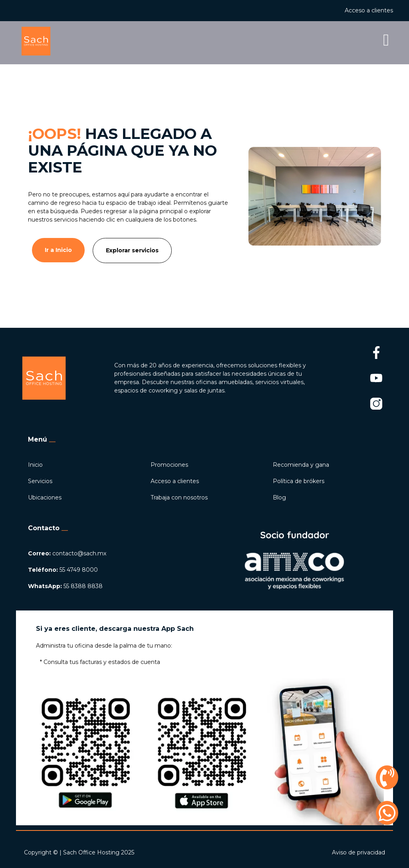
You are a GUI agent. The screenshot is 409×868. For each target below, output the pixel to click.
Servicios (40, 481)
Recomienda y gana (301, 465)
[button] (267, 41)
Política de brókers (299, 481)
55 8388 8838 (65, 586)
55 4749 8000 (63, 570)
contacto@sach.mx (67, 553)
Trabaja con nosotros (179, 497)
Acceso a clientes (369, 10)
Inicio (35, 465)
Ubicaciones (45, 497)
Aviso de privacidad (358, 852)
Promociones (169, 465)
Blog (279, 497)
